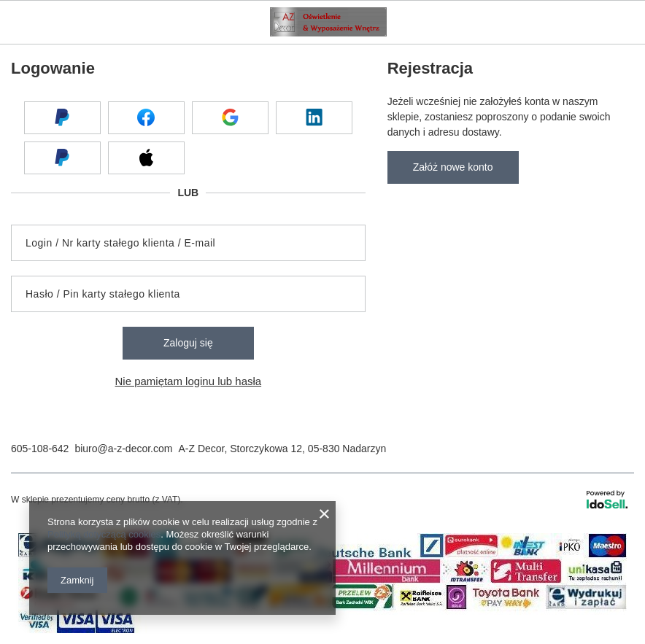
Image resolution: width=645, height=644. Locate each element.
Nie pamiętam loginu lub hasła (189, 381)
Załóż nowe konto (453, 167)
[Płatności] (322, 629)
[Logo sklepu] (328, 22)
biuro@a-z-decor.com (123, 449)
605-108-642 (40, 449)
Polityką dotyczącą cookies (104, 534)
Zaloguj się (188, 343)
